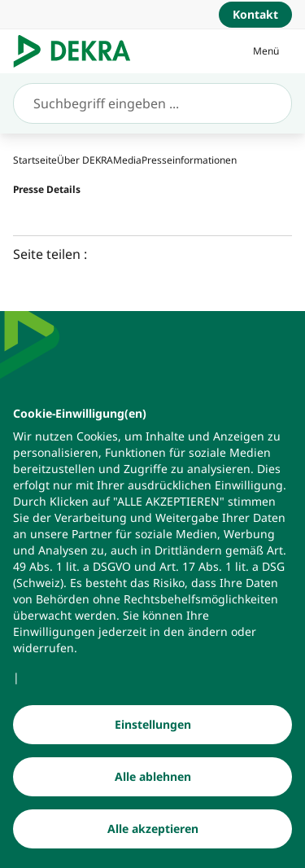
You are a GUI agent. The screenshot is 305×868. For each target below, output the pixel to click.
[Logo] (78, 51)
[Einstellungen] (152, 747)
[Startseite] (35, 160)
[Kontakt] (255, 15)
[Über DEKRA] (85, 160)
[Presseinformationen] (189, 160)
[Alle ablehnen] (152, 800)
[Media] (127, 160)
